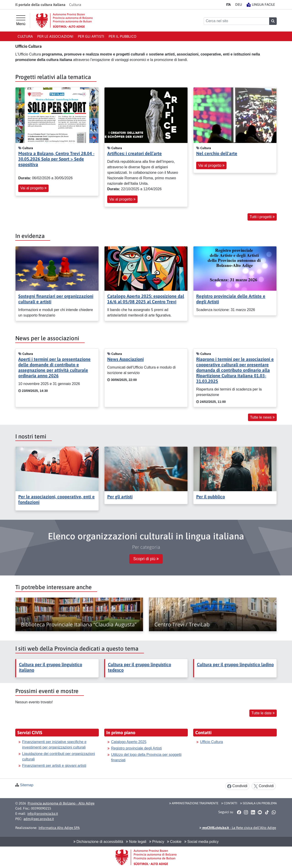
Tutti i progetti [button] (262, 217)
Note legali (136, 842)
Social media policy (201, 842)
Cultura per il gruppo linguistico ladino (235, 664)
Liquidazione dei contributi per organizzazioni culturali (59, 756)
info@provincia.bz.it (43, 814)
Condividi (237, 786)
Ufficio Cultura (211, 742)
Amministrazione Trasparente (194, 803)
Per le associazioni (55, 36)
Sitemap (27, 785)
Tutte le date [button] (263, 713)
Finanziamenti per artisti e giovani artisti (54, 766)
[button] (239, 812)
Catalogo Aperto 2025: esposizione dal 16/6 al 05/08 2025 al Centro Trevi (146, 299)
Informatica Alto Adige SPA (59, 828)
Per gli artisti (91, 36)
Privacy (157, 842)
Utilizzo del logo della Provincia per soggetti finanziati (146, 757)
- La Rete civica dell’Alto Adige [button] (238, 828)
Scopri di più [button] (146, 559)
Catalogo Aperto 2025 (129, 742)
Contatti (229, 803)
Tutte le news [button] (262, 417)
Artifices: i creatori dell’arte (134, 153)
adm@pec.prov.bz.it (39, 819)
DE (239, 4)
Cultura (25, 36)
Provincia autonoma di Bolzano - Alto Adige (61, 803)
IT (228, 4)
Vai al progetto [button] (33, 188)
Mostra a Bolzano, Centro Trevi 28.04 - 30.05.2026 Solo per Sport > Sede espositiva (56, 159)
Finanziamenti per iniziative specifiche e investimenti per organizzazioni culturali (54, 745)
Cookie (174, 842)
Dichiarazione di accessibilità (98, 842)
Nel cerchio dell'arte (217, 153)
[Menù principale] (21, 21)
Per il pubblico (123, 36)
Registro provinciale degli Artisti (136, 748)
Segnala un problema (258, 803)
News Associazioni (125, 359)
